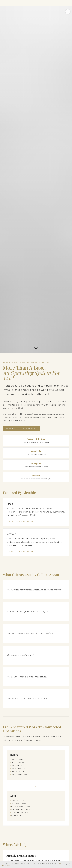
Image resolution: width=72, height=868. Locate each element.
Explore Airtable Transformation (21, 428)
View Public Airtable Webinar (20, 521)
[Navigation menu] (69, 3)
